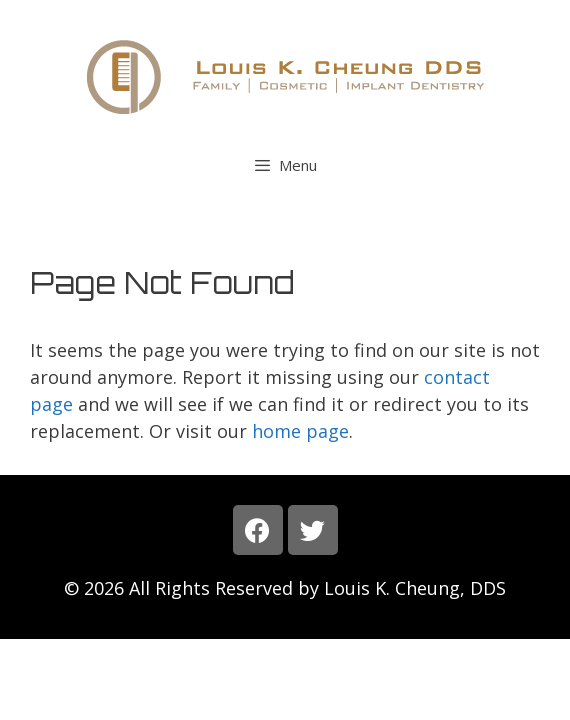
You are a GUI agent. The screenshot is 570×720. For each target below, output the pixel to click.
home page (300, 431)
